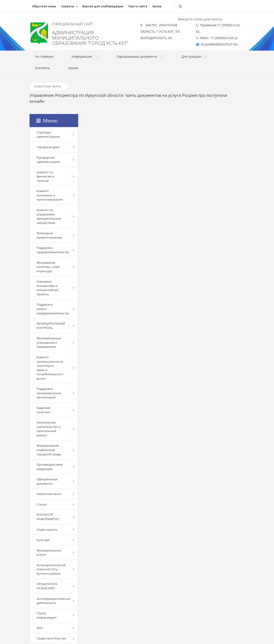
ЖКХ (40, 628)
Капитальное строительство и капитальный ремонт (48, 429)
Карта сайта (138, 6)
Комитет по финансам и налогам (45, 176)
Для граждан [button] (195, 56)
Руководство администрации (48, 160)
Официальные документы (47, 481)
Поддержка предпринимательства (53, 250)
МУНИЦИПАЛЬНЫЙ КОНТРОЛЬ (51, 326)
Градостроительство (51, 638)
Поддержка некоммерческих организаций (49, 393)
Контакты (43, 68)
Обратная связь (44, 6)
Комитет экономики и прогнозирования (50, 195)
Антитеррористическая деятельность (53, 601)
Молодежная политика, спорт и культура (48, 267)
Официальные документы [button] (140, 56)
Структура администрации (48, 135)
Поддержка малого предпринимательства (53, 309)
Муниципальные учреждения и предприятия (49, 342)
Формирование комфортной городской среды (49, 450)
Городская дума (48, 147)
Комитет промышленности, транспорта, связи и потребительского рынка (50, 368)
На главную (44, 56)
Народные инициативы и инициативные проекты (48, 288)
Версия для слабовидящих (103, 6)
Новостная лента (48, 86)
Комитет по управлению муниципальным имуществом (49, 216)
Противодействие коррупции (50, 467)
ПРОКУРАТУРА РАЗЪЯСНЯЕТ (47, 586)
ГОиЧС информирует (47, 615)
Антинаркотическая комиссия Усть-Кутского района (51, 569)
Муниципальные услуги (49, 553)
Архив (157, 6)
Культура (43, 540)
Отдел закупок (47, 530)
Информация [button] (85, 56)
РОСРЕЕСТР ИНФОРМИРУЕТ (48, 517)
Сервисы (68, 6)
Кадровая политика (43, 410)
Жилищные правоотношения (49, 235)
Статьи (42, 504)
